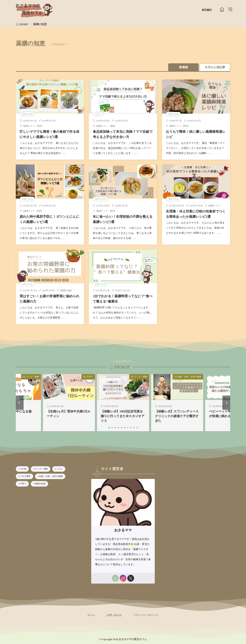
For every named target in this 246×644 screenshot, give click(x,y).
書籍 (113, 126)
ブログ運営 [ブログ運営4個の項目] (25, 475)
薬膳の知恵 (27, 114)
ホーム (91, 614)
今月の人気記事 (215, 67)
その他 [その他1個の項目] (23, 468)
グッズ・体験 (33, 376)
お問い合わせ (114, 614)
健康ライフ (29, 126)
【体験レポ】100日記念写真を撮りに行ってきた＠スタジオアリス (123, 415)
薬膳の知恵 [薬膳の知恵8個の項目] (40, 483)
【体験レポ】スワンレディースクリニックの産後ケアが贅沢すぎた (177, 415)
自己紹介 (207, 10)
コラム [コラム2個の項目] (60, 468)
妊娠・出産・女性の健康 (189, 376)
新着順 (183, 67)
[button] (20, 402)
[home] (115, 577)
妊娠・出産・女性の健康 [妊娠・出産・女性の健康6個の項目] (51, 475)
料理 (40, 126)
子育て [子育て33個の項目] (23, 483)
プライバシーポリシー (146, 614)
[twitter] (131, 577)
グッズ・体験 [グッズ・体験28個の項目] (41, 468)
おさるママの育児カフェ (133, 638)
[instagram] (123, 577)
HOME (24, 24)
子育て (98, 114)
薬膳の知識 (66, 290)
